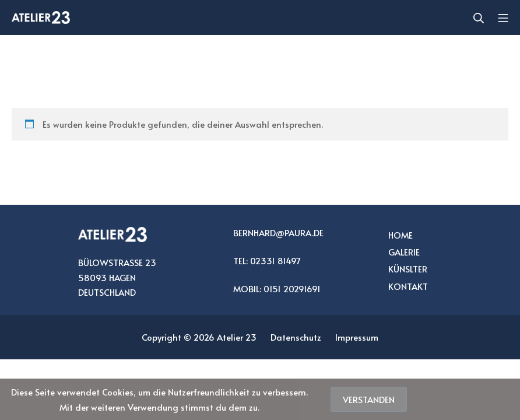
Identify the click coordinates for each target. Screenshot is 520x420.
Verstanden (369, 399)
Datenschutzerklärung (469, 399)
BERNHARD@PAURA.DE (278, 232)
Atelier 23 (237, 337)
